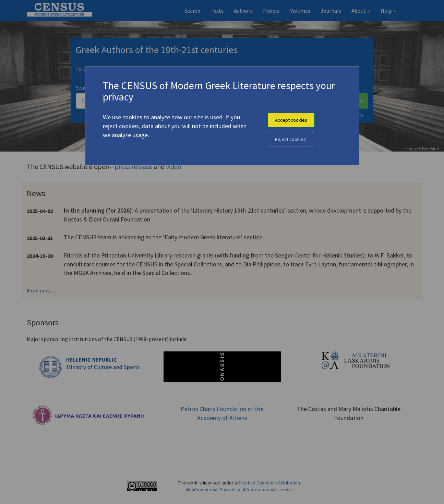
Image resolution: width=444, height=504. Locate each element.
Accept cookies (291, 120)
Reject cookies (290, 139)
